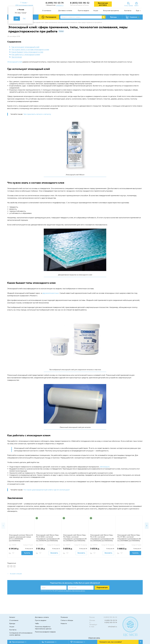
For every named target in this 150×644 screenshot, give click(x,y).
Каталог (12, 617)
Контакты (128, 11)
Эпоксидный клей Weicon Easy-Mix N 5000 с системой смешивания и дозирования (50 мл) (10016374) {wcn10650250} (48, 538)
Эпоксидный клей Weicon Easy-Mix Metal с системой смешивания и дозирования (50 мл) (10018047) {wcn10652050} (75, 538)
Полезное (64, 617)
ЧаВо (37, 624)
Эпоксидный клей (15, 62)
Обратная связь (94, 638)
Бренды (12, 624)
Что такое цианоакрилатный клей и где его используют (47, 490)
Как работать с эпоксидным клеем (26, 55)
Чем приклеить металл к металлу (37, 114)
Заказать (54, 553)
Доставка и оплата (65, 11)
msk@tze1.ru (60, 5)
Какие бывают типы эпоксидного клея (27, 52)
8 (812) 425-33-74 (111, 622)
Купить (27, 553)
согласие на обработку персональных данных (72, 591)
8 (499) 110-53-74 (55, 3)
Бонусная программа (111, 11)
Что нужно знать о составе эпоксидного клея (30, 50)
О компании (47, 11)
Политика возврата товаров (45, 632)
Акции (96, 11)
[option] (21, 536)
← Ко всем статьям (15, 574)
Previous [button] (3, 526)
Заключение (17, 57)
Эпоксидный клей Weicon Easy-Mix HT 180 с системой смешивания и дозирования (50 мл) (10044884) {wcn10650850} (129, 538)
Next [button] (147, 526)
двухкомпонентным (51, 293)
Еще (138, 11)
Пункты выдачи (83, 11)
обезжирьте (105, 467)
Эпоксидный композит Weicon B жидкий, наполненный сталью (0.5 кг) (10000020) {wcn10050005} (21, 538)
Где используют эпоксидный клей (25, 47)
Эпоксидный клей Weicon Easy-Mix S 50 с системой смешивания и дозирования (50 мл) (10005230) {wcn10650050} (102, 538)
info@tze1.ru (112, 627)
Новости (64, 624)
